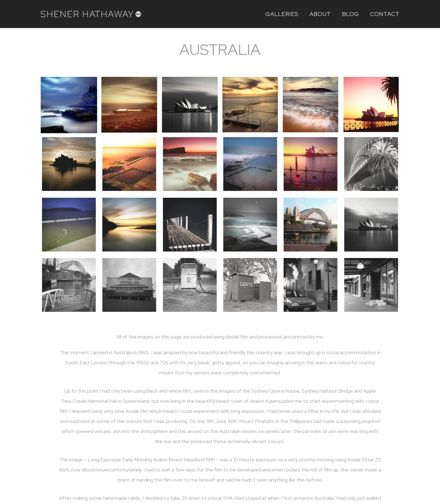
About (320, 14)
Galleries (282, 14)
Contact (385, 14)
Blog (350, 14)
